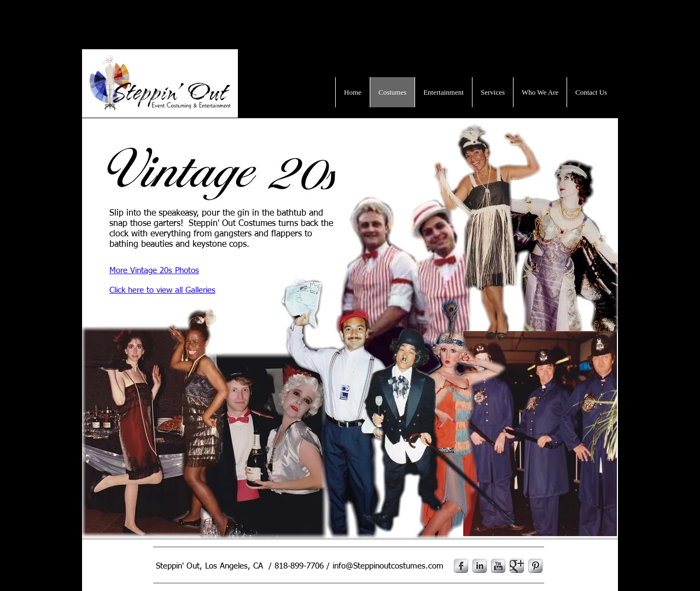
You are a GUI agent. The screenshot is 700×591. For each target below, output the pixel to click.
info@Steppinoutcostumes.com (388, 566)
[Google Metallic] (517, 566)
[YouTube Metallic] (498, 566)
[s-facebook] (461, 566)
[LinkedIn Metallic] (480, 566)
